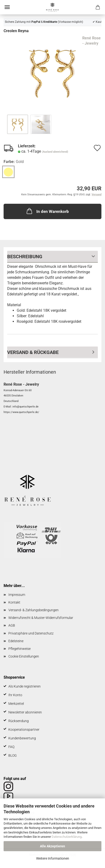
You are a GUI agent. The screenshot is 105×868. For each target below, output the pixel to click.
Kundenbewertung (22, 738)
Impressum (17, 595)
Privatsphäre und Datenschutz (31, 633)
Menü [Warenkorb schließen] (7, 7)
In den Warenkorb (47, 211)
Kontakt (14, 602)
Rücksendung (19, 721)
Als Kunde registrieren (25, 686)
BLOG (13, 755)
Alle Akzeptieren (52, 846)
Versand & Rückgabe (33, 352)
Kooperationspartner (24, 730)
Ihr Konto (15, 695)
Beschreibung (25, 257)
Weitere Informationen (53, 858)
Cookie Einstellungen (24, 656)
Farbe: (14, 162)
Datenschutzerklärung (67, 837)
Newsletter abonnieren (25, 712)
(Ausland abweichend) (55, 152)
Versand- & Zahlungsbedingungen (33, 610)
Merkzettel (16, 704)
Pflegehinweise (19, 649)
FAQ (11, 747)
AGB (12, 625)
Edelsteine (16, 641)
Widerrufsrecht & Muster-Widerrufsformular (41, 618)
